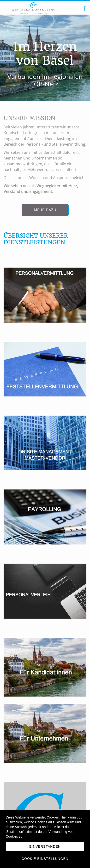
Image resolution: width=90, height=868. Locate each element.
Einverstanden (45, 846)
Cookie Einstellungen (45, 859)
